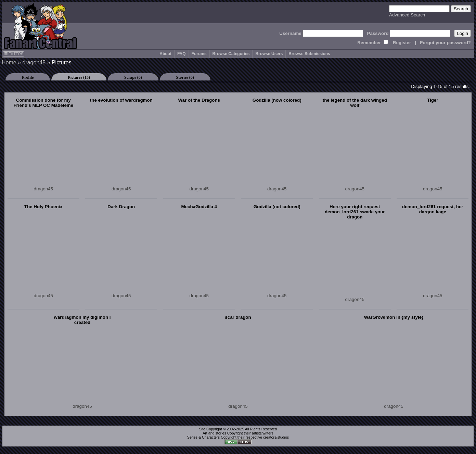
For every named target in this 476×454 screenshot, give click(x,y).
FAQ (182, 54)
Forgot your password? (445, 43)
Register (402, 43)
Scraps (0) (133, 77)
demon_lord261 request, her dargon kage (433, 209)
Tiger (433, 100)
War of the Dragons (199, 100)
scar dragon (238, 317)
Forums (199, 54)
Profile (28, 77)
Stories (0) (185, 77)
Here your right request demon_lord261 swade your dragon (355, 212)
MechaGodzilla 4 (199, 207)
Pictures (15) (79, 77)
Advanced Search (407, 15)
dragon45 (34, 62)
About (165, 54)
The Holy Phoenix (43, 207)
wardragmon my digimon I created (82, 320)
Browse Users (269, 54)
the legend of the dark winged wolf (355, 103)
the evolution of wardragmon (121, 100)
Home (9, 62)
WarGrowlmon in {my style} (394, 317)
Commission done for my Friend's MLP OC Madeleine (43, 103)
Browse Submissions (309, 54)
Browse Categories (231, 54)
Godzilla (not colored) (277, 207)
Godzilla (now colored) (277, 100)
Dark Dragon (121, 207)
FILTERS (14, 54)
